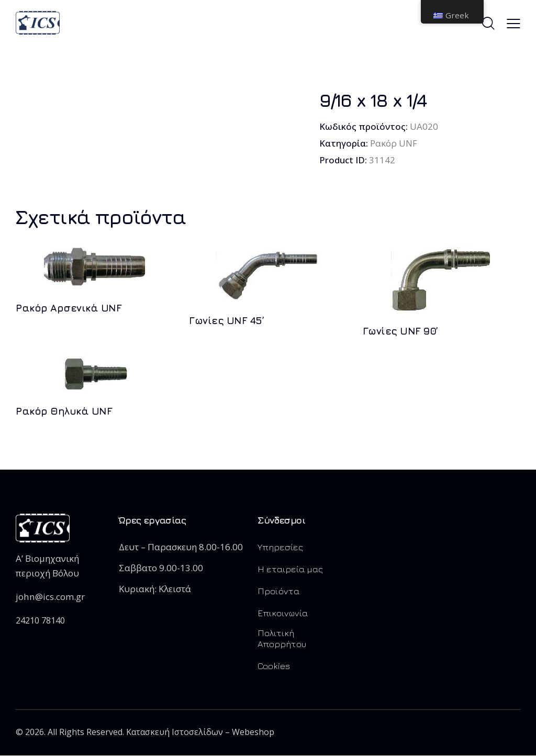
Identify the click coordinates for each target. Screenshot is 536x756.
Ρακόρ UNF (394, 143)
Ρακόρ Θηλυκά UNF (64, 412)
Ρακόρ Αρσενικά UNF (68, 308)
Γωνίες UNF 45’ (226, 320)
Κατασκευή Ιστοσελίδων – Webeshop (200, 732)
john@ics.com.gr (50, 597)
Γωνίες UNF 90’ (400, 331)
